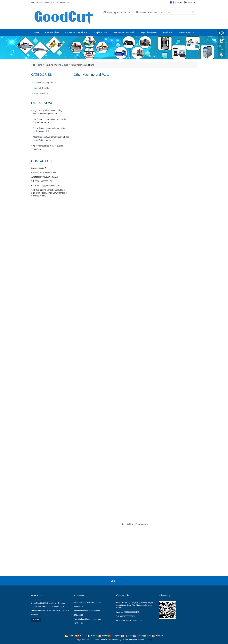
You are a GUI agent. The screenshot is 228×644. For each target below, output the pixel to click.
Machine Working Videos (76, 32)
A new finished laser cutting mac (87, 619)
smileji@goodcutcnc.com (119, 12)
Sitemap (149, 640)
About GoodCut (41, 93)
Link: (113, 581)
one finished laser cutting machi (87, 611)
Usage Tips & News (148, 32)
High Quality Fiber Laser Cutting (87, 602)
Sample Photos (100, 32)
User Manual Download (123, 32)
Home (37, 32)
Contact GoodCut (186, 32)
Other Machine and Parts (82, 65)
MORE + (36, 620)
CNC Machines (52, 32)
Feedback (168, 32)
